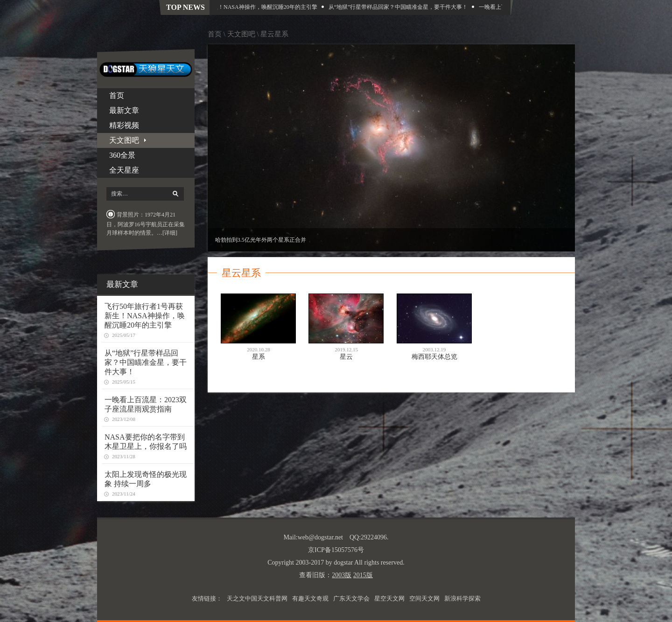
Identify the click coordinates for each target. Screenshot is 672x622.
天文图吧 (241, 34)
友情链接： (207, 598)
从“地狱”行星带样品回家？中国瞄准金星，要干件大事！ (400, 7)
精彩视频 (124, 125)
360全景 (122, 155)
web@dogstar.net (320, 537)
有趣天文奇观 (310, 598)
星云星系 (274, 34)
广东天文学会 (351, 598)
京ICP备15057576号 (336, 550)
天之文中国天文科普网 (257, 598)
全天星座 (124, 170)
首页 (117, 95)
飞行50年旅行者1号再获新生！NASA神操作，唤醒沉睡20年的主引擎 (234, 7)
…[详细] (167, 233)
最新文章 (124, 110)
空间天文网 (424, 598)
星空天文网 (389, 598)
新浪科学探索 (462, 598)
